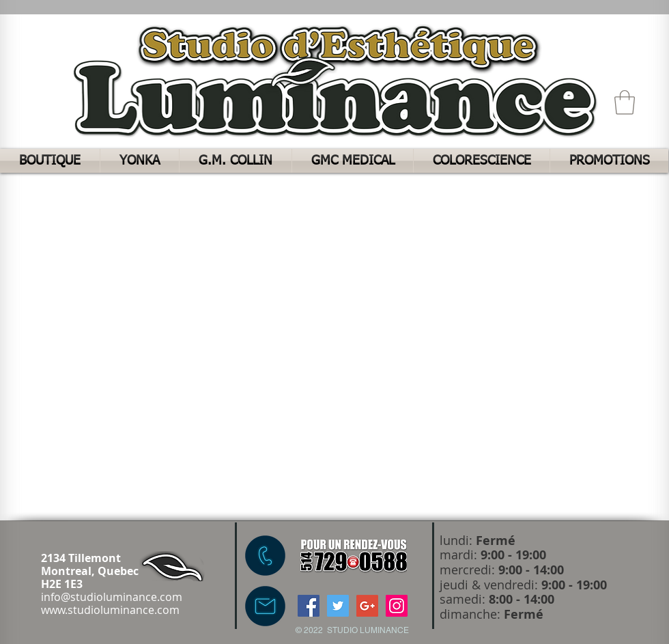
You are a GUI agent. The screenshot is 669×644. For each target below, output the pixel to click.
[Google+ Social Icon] (367, 606)
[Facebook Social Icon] (309, 606)
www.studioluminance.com (110, 610)
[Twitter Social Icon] (338, 606)
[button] (625, 102)
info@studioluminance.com (112, 597)
